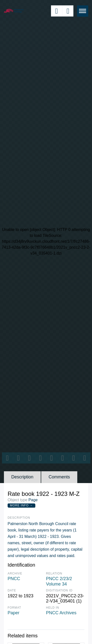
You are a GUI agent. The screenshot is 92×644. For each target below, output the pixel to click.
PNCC (14, 579)
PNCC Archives (61, 613)
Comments (59, 477)
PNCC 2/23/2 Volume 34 (59, 581)
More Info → (21, 505)
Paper (13, 613)
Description (22, 477)
